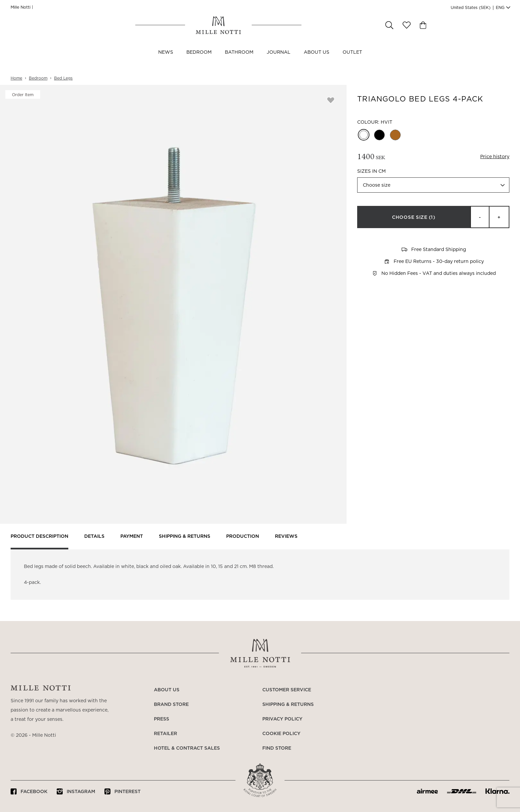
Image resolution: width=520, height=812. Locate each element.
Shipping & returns (185, 536)
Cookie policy (281, 734)
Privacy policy (282, 719)
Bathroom (239, 59)
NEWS (166, 59)
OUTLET (352, 59)
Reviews (286, 536)
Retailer (165, 734)
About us (317, 59)
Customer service (287, 690)
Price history (495, 157)
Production (243, 536)
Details (94, 536)
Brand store (171, 705)
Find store (277, 748)
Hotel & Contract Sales (187, 748)
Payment (132, 536)
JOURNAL (279, 59)
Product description (39, 536)
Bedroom (199, 59)
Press (162, 719)
